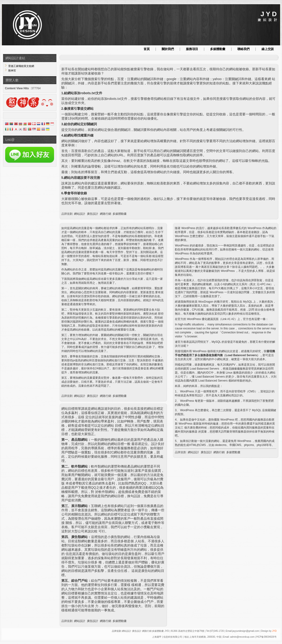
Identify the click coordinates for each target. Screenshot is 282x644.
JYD (274, 631)
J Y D (268, 14)
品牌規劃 (67, 214)
